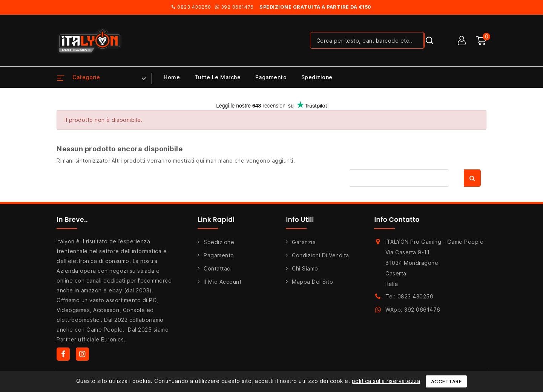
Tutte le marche (218, 77)
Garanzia (304, 242)
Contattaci (218, 268)
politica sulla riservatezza (386, 381)
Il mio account (222, 282)
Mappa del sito (312, 282)
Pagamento (271, 77)
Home (172, 77)
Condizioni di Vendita (321, 255)
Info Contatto (397, 220)
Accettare (446, 381)
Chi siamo (305, 268)
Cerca (472, 178)
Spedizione (317, 77)
